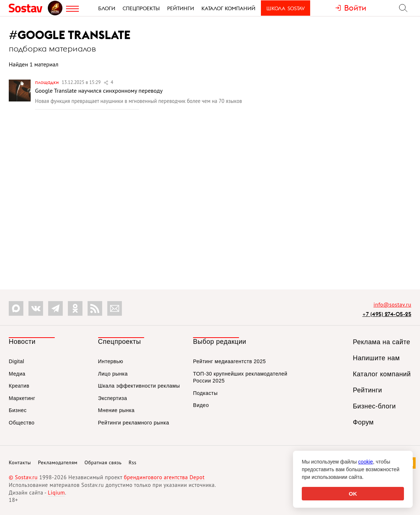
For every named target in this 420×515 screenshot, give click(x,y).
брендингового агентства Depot (164, 477)
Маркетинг (22, 398)
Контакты (20, 462)
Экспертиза (113, 398)
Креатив (19, 386)
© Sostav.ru (23, 477)
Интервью (111, 361)
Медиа (17, 374)
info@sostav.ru (392, 305)
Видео (201, 405)
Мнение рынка (116, 410)
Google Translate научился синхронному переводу (99, 91)
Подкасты (205, 393)
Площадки (47, 82)
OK (353, 494)
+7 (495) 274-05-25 (387, 314)
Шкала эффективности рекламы (139, 386)
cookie (366, 462)
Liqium (56, 493)
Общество (22, 423)
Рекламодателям (58, 462)
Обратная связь (103, 462)
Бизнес (18, 410)
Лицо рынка (113, 374)
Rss (133, 462)
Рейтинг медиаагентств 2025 (229, 361)
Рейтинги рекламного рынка (134, 423)
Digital (16, 361)
